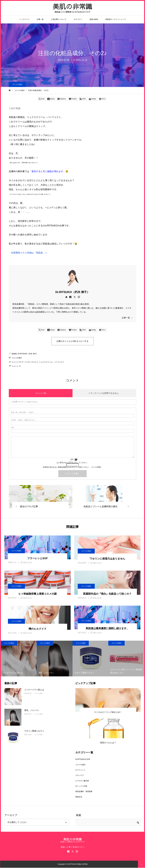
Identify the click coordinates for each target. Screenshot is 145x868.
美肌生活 (79, 797)
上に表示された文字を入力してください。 (72, 463)
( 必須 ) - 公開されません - (24, 420)
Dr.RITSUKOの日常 (83, 759)
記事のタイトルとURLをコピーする (72, 341)
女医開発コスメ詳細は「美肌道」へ (29, 253)
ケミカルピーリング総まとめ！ (108, 712)
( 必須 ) (22, 412)
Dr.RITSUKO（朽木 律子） (72, 292)
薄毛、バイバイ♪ (32, 710)
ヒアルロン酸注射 (82, 781)
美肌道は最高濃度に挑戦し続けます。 (107, 628)
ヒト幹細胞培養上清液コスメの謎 (38, 594)
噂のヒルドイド (38, 629)
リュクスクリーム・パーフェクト (52, 362)
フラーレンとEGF (37, 558)
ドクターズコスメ (31, 362)
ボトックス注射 (81, 786)
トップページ (24, 19)
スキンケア (80, 775)
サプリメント (80, 770)
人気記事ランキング (59, 19)
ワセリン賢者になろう (34, 731)
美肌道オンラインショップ (116, 19)
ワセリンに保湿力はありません (107, 559)
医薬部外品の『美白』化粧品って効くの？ (107, 594)
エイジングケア (18, 362)
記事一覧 (40, 19)
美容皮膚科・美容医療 (84, 791)
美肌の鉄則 (94, 19)
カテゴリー (78, 19)
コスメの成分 (17, 84)
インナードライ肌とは (34, 690)
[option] (19, 659)
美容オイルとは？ (108, 743)
